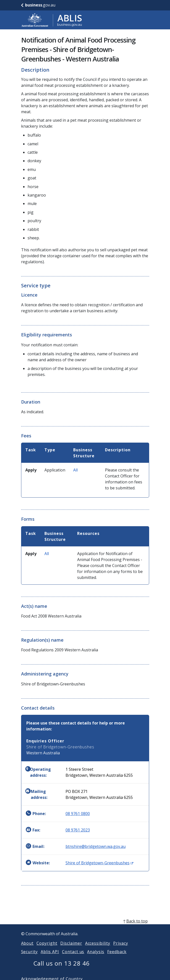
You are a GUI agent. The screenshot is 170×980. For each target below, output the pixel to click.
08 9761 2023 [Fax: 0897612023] (78, 830)
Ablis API (50, 958)
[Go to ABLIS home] (52, 20)
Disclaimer (71, 949)
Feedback (117, 958)
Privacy (121, 949)
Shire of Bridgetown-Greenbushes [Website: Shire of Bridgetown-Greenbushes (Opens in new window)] (99, 863)
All (75, 470)
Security (30, 958)
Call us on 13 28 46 (62, 969)
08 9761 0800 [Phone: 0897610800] (78, 814)
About (27, 949)
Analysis (96, 958)
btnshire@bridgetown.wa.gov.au (96, 846)
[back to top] (85, 927)
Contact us (73, 958)
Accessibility (98, 949)
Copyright (47, 949)
